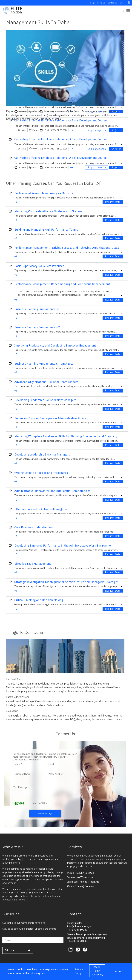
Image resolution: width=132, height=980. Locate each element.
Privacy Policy (79, 971)
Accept (119, 971)
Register (116, 130)
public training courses (81, 873)
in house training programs (83, 882)
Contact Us (113, 3)
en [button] (123, 3)
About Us (101, 3)
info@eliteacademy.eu (80, 926)
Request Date (113, 202)
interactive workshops (80, 877)
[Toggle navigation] (128, 10)
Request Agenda (97, 130)
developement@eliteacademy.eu (86, 938)
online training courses (81, 886)
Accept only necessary (97, 971)
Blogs (92, 3)
